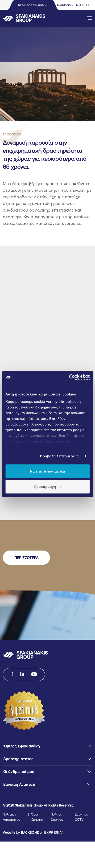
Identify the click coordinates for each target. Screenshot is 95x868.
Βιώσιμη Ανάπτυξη (20, 784)
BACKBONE (30, 833)
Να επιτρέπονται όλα (47, 471)
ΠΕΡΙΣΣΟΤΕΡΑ (27, 558)
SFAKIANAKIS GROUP (33, 5)
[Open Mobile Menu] (89, 18)
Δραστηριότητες (18, 759)
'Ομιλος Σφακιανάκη (22, 746)
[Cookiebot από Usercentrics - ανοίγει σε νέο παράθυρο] (69, 378)
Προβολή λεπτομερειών (60, 456)
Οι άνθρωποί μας (19, 772)
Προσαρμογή (48, 487)
